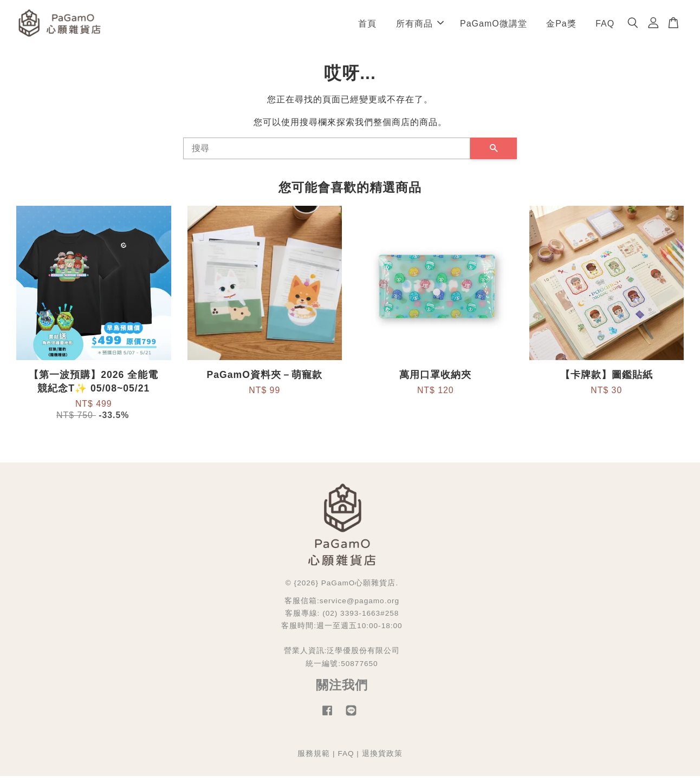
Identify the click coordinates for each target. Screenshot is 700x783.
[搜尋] (327, 156)
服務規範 (314, 761)
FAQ (605, 27)
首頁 (367, 27)
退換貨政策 (382, 761)
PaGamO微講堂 (494, 27)
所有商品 (420, 27)
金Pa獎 (561, 27)
